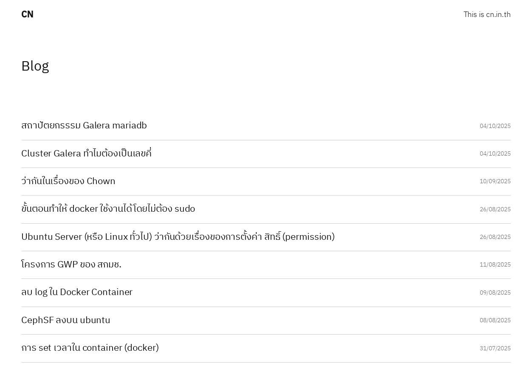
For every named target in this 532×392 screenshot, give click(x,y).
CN (27, 15)
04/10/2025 (495, 126)
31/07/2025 (495, 348)
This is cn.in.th (487, 15)
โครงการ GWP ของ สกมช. (71, 265)
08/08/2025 (495, 320)
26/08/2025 (495, 209)
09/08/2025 (495, 293)
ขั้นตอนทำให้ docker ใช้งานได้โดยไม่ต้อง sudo (108, 209)
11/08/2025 (495, 265)
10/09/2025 (495, 181)
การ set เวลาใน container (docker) (90, 348)
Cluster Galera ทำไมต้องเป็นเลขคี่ (86, 154)
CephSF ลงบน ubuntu (66, 321)
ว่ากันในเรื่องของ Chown (68, 182)
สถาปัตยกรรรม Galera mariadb (84, 126)
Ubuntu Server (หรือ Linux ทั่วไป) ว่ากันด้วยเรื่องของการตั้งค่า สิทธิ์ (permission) (178, 237)
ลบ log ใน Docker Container (77, 293)
